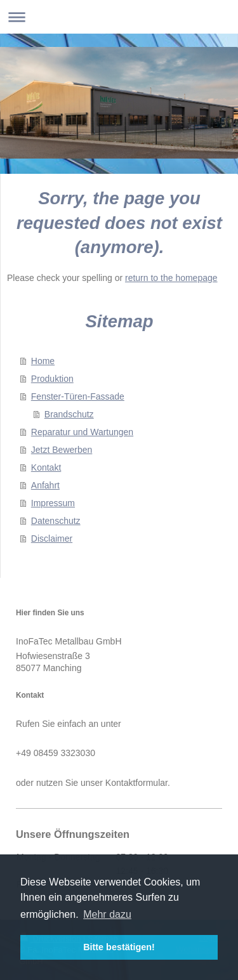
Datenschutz (56, 521)
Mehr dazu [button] (107, 914)
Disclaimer (52, 539)
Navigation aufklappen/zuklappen (119, 17)
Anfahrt (45, 485)
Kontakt (46, 467)
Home (43, 361)
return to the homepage (171, 278)
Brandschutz (69, 414)
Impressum (53, 503)
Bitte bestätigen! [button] (119, 947)
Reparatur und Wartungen (82, 432)
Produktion (52, 379)
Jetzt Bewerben (62, 450)
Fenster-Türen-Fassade (78, 396)
